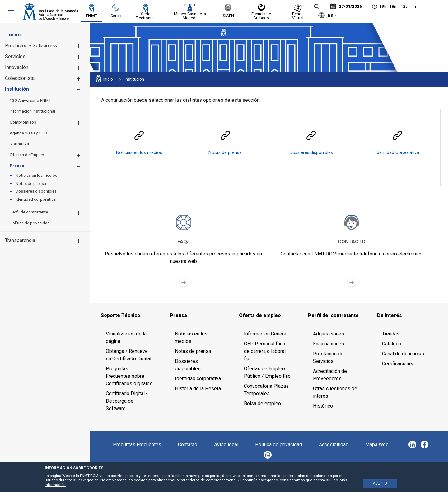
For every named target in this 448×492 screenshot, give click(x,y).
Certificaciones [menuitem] (398, 364)
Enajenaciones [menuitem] (329, 344)
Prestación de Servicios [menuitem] (328, 357)
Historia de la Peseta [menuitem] (198, 389)
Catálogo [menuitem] (392, 344)
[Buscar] (317, 7)
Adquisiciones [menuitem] (329, 334)
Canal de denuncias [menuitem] (403, 354)
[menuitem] (14, 35)
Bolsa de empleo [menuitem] (262, 403)
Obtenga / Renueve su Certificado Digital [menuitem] (128, 355)
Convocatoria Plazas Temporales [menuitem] (266, 390)
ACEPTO (380, 483)
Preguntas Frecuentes (137, 445)
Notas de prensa (225, 153)
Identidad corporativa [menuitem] (198, 379)
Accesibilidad (334, 445)
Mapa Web (377, 445)
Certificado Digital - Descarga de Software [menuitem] (127, 401)
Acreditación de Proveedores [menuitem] (330, 375)
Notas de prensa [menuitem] (193, 351)
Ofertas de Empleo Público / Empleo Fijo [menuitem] (267, 372)
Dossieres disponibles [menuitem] (188, 365)
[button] (78, 46)
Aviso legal (226, 445)
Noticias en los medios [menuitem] (191, 337)
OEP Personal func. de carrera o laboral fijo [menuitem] (265, 351)
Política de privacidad (279, 445)
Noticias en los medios (139, 153)
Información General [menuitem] (266, 334)
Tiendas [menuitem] (391, 334)
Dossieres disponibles (311, 153)
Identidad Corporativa (397, 153)
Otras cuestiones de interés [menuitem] (335, 392)
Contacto (188, 445)
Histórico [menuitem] (323, 406)
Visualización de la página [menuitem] (126, 337)
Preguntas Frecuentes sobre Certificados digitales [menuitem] (129, 376)
